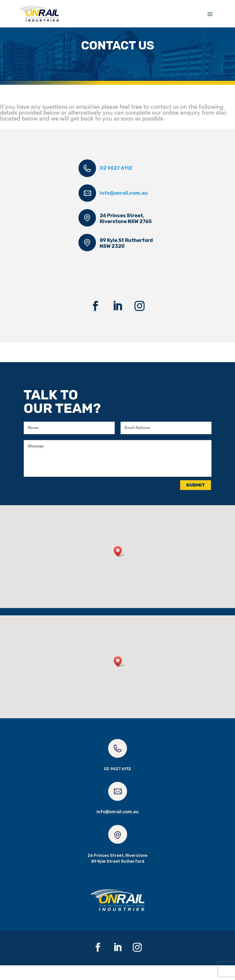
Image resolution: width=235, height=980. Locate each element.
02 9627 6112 (116, 183)
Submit (196, 500)
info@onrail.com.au (124, 208)
